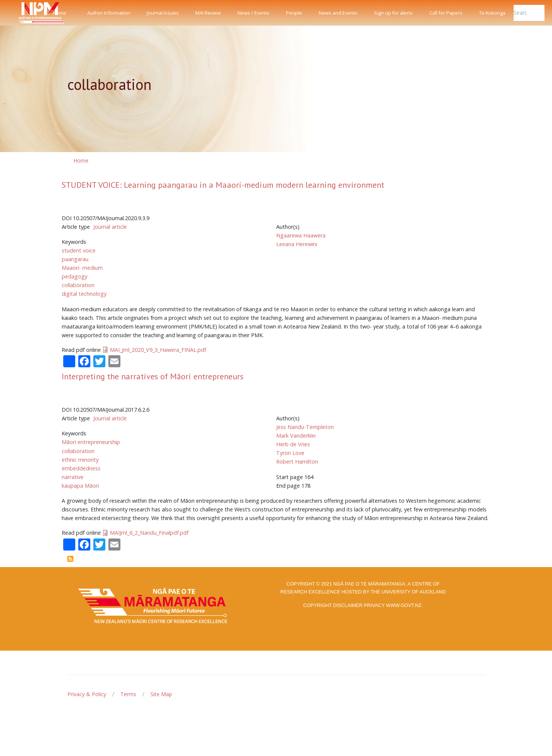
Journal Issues (163, 13)
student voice (79, 250)
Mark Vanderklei (296, 436)
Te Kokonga (492, 13)
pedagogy (75, 276)
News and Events (338, 13)
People (294, 13)
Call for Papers (446, 13)
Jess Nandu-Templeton (305, 427)
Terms (128, 694)
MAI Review (208, 13)
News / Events (253, 13)
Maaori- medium (82, 268)
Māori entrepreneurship (91, 442)
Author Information (109, 13)
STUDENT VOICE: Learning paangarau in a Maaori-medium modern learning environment (223, 185)
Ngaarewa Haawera (301, 235)
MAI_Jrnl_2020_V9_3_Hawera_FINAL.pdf (158, 350)
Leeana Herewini (297, 244)
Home (59, 13)
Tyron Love (290, 453)
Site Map (161, 694)
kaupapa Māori (80, 486)
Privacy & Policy (87, 694)
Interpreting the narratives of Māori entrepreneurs (153, 376)
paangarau (75, 259)
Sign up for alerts (393, 13)
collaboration (78, 285)
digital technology (84, 294)
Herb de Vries (293, 444)
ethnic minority (80, 460)
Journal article (110, 227)
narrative (73, 477)
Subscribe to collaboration (70, 559)
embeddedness (81, 468)
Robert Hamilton (297, 462)
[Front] (23, 13)
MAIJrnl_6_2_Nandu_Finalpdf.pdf (149, 533)
